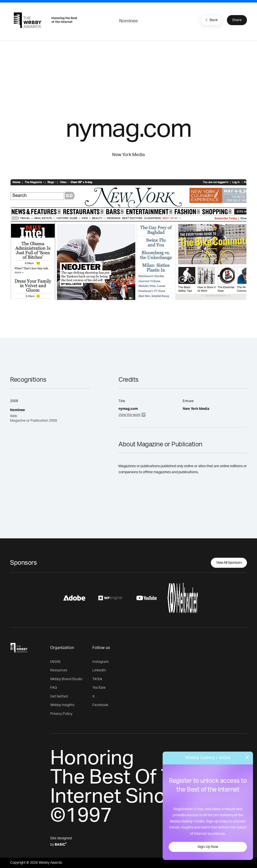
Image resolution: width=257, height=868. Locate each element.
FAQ (54, 688)
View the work (129, 415)
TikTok (97, 679)
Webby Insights (62, 705)
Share (237, 20)
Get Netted (59, 697)
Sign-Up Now (208, 847)
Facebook (100, 705)
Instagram (101, 662)
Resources (59, 670)
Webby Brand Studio (66, 679)
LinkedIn (99, 670)
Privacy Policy (61, 714)
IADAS (55, 662)
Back (211, 20)
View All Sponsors (229, 563)
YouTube (99, 688)
